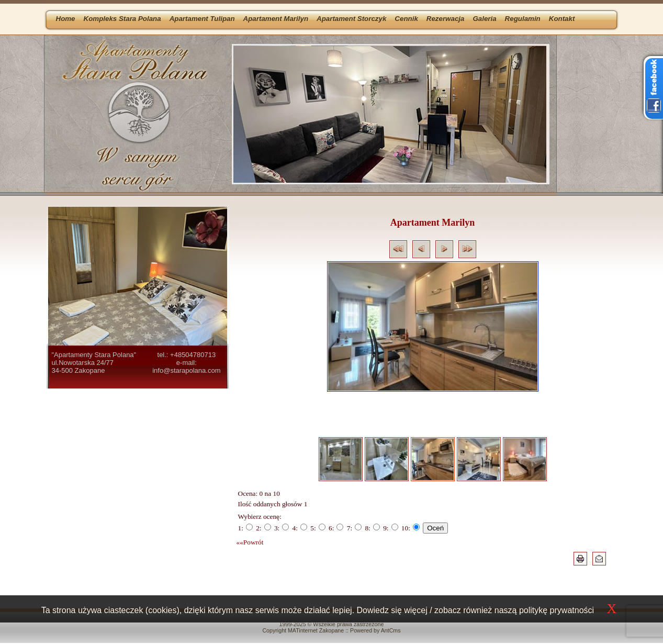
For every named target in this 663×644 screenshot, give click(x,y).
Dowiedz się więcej (392, 610)
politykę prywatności (557, 610)
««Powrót (250, 542)
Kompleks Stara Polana (122, 19)
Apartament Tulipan (202, 19)
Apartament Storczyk (351, 19)
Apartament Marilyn (276, 19)
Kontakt (562, 19)
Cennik (406, 19)
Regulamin (523, 19)
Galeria (484, 19)
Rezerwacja (446, 19)
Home (66, 19)
